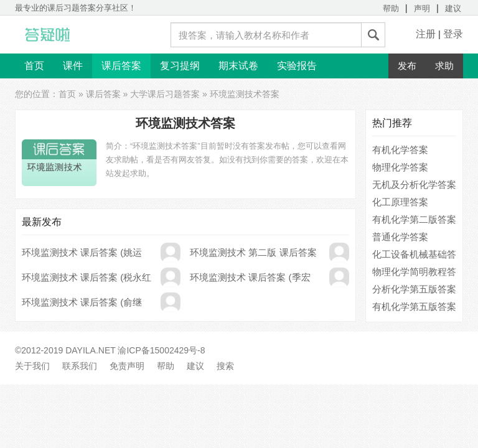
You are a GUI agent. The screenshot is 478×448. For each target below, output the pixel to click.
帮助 (391, 8)
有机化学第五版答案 (414, 306)
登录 (453, 34)
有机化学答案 (400, 150)
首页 (34, 66)
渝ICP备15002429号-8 (161, 350)
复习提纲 (180, 66)
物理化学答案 (400, 167)
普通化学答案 (400, 237)
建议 (453, 8)
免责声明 (127, 366)
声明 (422, 8)
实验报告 (297, 66)
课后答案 (121, 66)
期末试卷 (238, 66)
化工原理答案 (400, 202)
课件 (73, 66)
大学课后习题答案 (165, 94)
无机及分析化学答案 (414, 184)
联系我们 (80, 366)
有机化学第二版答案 (414, 219)
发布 (407, 66)
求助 (444, 66)
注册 (426, 34)
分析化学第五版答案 (414, 289)
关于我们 (32, 366)
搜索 (225, 366)
